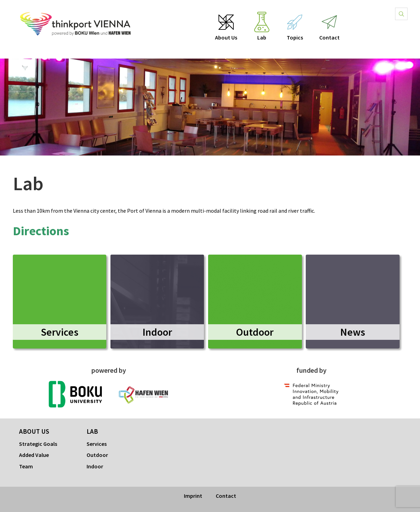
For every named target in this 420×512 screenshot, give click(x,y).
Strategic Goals (38, 444)
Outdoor (97, 455)
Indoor (95, 466)
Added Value (34, 455)
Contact (330, 38)
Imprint (193, 496)
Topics (295, 38)
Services (97, 444)
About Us (226, 38)
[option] (210, 107)
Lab (262, 38)
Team (26, 466)
